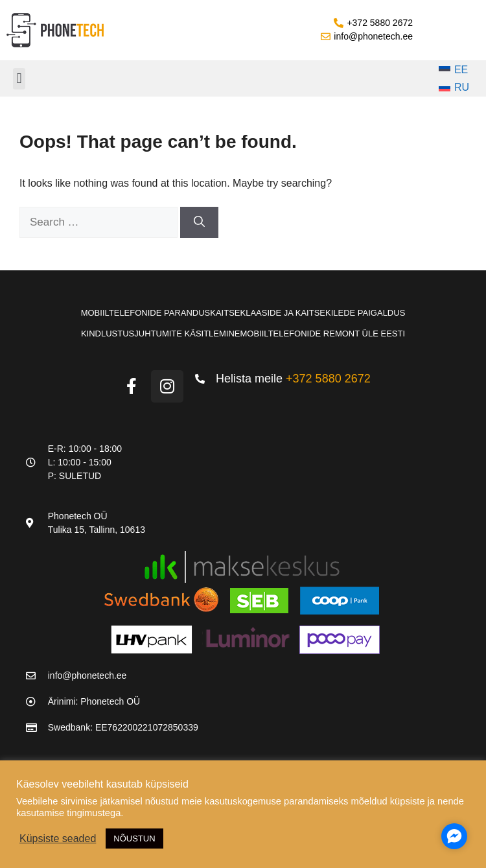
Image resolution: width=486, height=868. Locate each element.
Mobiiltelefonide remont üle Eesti (323, 334)
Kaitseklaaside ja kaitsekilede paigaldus (307, 313)
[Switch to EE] (454, 70)
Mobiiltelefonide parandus (146, 313)
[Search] (199, 222)
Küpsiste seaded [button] (58, 839)
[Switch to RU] (454, 88)
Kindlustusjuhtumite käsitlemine (161, 334)
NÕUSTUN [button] (134, 839)
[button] (19, 79)
